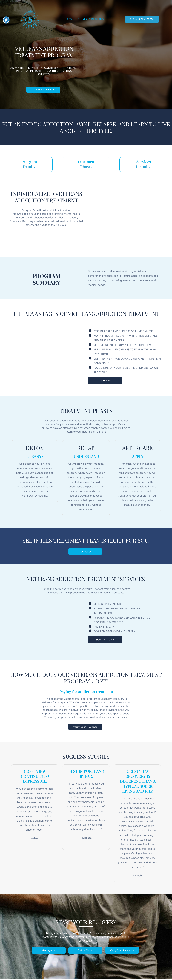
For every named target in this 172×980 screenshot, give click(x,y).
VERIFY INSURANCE (94, 19)
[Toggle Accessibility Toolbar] (6, 20)
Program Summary (43, 90)
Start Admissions (105, 641)
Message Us (48, 952)
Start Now (105, 381)
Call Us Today (85, 952)
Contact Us (85, 552)
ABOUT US (72, 19)
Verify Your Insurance (85, 728)
